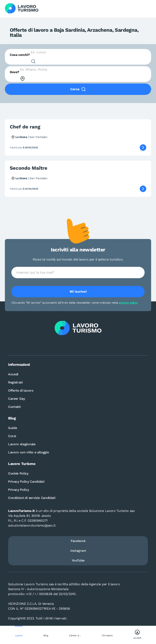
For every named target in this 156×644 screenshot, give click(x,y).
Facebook (78, 541)
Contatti (14, 407)
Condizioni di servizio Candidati (32, 498)
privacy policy (128, 303)
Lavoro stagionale (22, 444)
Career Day (17, 399)
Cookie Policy (18, 473)
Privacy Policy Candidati (26, 482)
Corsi (12, 436)
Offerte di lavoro (21, 390)
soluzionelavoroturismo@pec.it (32, 525)
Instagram (78, 551)
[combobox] (78, 57)
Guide (12, 428)
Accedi (13, 374)
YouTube (78, 560)
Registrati (15, 382)
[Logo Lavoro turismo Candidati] (22, 9)
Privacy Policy (19, 490)
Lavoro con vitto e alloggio (29, 452)
